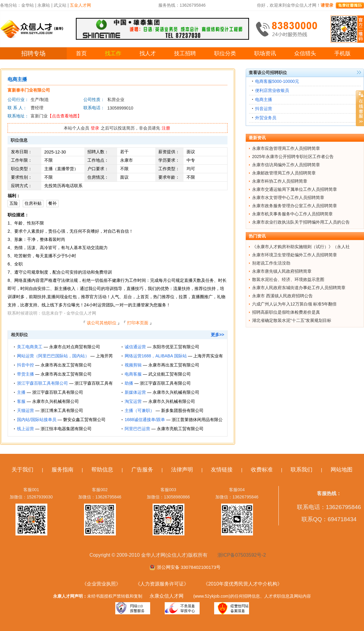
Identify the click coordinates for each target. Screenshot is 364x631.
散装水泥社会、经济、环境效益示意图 (288, 279)
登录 (95, 128)
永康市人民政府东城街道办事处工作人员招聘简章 (299, 288)
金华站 (28, 5)
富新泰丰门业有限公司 (29, 90)
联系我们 (302, 470)
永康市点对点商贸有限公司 (75, 347)
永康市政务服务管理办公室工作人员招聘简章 (295, 206)
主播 (21, 392)
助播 (129, 383)
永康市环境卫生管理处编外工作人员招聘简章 (295, 255)
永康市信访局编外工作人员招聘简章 (286, 165)
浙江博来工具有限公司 (62, 410)
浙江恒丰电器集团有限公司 (66, 429)
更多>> (217, 335)
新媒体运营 (135, 392)
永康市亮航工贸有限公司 (180, 429)
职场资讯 (265, 53)
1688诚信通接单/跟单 (145, 420)
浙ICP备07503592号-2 (242, 555)
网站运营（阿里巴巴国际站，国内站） (53, 356)
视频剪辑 (133, 365)
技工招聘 (185, 53)
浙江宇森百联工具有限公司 (42, 383)
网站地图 (342, 470)
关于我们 (22, 470)
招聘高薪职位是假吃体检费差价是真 (286, 312)
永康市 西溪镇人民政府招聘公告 (282, 296)
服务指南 (62, 470)
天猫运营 (25, 410)
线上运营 (25, 429)
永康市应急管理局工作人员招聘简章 (286, 148)
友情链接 (222, 470)
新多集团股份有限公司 (182, 410)
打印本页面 (138, 323)
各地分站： (11, 5)
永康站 (44, 5)
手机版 (342, 53)
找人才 (148, 53)
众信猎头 (305, 53)
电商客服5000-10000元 (277, 81)
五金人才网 (80, 5)
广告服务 (142, 470)
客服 (21, 401)
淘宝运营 (133, 401)
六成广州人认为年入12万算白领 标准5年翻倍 (294, 304)
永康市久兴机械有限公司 (176, 392)
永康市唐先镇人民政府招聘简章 (282, 271)
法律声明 (182, 470)
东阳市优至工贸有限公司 (176, 347)
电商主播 (264, 100)
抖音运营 (264, 109)
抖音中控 (25, 365)
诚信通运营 (135, 347)
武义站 (60, 5)
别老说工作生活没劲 (271, 263)
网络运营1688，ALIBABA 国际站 (156, 356)
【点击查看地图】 (65, 116)
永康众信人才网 (167, 596)
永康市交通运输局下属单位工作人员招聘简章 (295, 189)
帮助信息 (102, 470)
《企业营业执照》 (101, 584)
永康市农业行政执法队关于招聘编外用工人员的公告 (301, 222)
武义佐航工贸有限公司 (170, 374)
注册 (166, 128)
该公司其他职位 (102, 323)
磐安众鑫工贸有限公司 (84, 420)
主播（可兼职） (140, 410)
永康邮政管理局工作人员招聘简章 (284, 173)
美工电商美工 (30, 347)
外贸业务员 (266, 118)
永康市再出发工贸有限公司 (66, 365)
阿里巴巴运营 (137, 429)
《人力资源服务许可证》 (162, 584)
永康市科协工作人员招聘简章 (280, 181)
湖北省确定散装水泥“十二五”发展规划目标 (292, 320)
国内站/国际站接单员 (37, 420)
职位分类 (225, 53)
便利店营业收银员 (272, 90)
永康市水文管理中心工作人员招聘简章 (288, 197)
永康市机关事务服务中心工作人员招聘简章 (292, 214)
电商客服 (133, 374)
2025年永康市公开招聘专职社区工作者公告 (293, 157)
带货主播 (25, 374)
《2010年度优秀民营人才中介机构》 (243, 584)
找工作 (113, 53)
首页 (81, 53)
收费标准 (262, 470)
